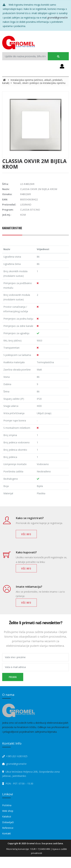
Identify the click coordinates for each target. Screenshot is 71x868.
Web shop (8, 811)
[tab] (12, 230)
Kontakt (7, 833)
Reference (8, 828)
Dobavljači (8, 822)
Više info (26, 534)
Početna (7, 805)
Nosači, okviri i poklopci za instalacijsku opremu (39, 83)
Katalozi (7, 816)
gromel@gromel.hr (58, 18)
